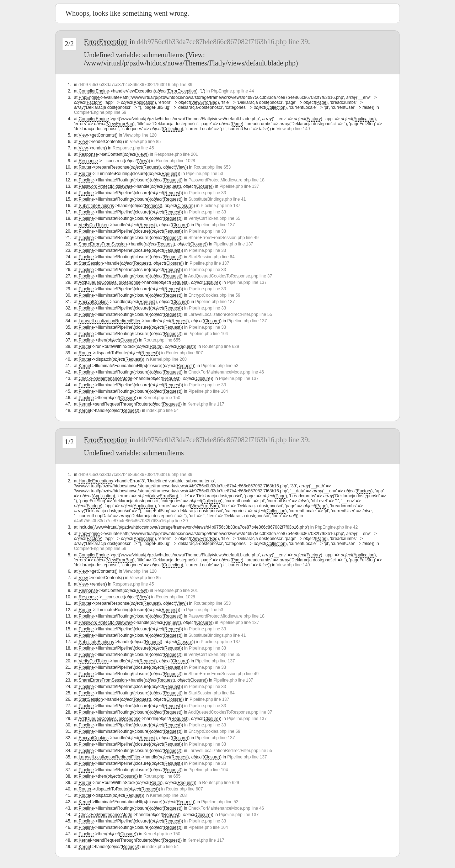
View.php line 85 (145, 142)
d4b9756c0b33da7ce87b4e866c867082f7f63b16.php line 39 (223, 42)
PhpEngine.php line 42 (336, 527)
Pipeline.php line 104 (208, 334)
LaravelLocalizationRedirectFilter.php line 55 (230, 314)
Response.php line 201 (176, 154)
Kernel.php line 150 (162, 398)
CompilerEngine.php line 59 (100, 112)
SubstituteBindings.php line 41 (217, 199)
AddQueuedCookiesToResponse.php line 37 (230, 276)
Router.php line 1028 (175, 161)
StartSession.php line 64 (212, 257)
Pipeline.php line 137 (239, 186)
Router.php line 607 (184, 353)
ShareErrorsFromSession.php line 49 (223, 238)
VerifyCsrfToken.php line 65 (214, 218)
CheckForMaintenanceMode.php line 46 (226, 372)
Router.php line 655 (162, 340)
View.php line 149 (293, 129)
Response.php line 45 (133, 148)
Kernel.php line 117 (206, 404)
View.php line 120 (140, 135)
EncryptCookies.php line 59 (214, 295)
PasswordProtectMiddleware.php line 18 (226, 180)
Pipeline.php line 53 (205, 174)
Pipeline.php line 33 (207, 193)
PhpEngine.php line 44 (233, 91)
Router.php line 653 (212, 167)
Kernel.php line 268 (168, 359)
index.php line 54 (163, 411)
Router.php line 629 (221, 346)
